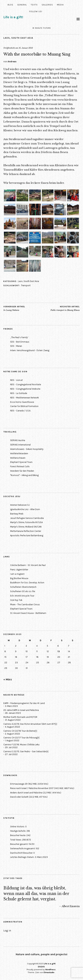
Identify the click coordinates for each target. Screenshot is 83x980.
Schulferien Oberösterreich (23, 587)
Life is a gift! (13, 17)
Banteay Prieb (17, 514)
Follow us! (36, 11)
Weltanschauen (18, 458)
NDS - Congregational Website (25, 389)
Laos (7, 38)
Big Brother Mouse (19, 578)
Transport (26, 285)
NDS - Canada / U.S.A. (20, 411)
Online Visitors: (18, 827)
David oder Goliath (19, 797)
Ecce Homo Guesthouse (22, 402)
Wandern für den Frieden (22, 471)
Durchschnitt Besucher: (22, 853)
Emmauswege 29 (19, 784)
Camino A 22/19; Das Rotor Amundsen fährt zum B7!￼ (30, 724)
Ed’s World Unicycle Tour (22, 596)
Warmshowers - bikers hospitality (27, 449)
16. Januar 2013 (26, 48)
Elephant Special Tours (21, 462)
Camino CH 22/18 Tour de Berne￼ (20, 731)
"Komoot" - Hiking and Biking (24, 475)
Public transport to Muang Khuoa (65, 308)
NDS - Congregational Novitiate (26, 384)
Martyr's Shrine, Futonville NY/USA (26, 522)
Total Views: (16, 840)
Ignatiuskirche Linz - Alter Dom (25, 509)
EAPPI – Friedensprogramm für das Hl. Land (24, 703)
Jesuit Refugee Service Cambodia (27, 518)
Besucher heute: (18, 835)
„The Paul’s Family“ (19, 337)
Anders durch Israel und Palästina (26, 793)
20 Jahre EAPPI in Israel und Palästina (21, 710)
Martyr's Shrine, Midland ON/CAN (26, 527)
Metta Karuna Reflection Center (26, 531)
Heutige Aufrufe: (18, 831)
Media (60, 5)
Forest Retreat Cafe (20, 466)
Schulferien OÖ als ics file (23, 591)
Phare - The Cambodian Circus (25, 604)
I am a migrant (17, 574)
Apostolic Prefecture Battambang (27, 535)
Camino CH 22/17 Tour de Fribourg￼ (21, 738)
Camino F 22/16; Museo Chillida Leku (21, 745)
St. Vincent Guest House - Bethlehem (28, 613)
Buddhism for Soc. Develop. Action (27, 583)
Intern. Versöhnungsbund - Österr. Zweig (30, 350)
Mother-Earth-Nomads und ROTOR (20, 717)
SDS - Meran (16, 346)
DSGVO (41, 967)
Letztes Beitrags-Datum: (23, 857)
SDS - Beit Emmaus (20, 342)
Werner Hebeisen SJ (20, 505)
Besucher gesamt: (19, 844)
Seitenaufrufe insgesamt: (23, 848)
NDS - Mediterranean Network (24, 398)
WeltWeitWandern (19, 453)
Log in (7, 930)
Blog (10, 5)
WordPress (50, 970)
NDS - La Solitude (19, 393)
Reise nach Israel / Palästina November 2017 (32, 788)
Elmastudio (49, 972)
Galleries (47, 5)
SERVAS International (20, 445)
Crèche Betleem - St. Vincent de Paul (28, 565)
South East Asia (22, 38)
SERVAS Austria (18, 440)
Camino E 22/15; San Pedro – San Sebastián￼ (26, 751)
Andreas (12, 62)
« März (8, 679)
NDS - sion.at (16, 380)
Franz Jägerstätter (19, 570)
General (22, 5)
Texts (34, 5)
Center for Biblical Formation (24, 406)
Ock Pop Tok (16, 600)
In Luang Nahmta (14, 308)
